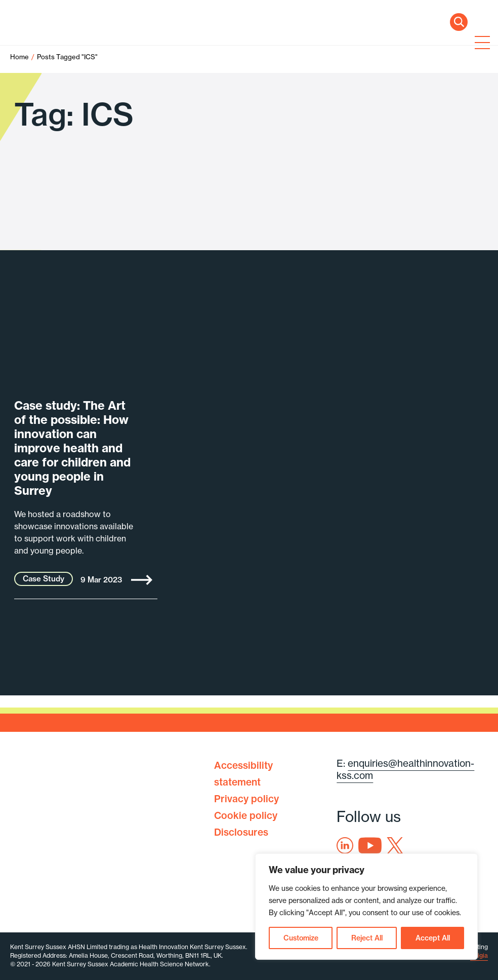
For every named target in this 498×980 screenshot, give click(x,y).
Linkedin (345, 846)
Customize (301, 938)
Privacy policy (246, 799)
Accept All (433, 938)
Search (459, 22)
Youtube (370, 846)
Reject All (367, 938)
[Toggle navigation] (480, 44)
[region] (366, 907)
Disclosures (241, 832)
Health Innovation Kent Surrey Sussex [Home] (76, 44)
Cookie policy (246, 815)
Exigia (479, 955)
